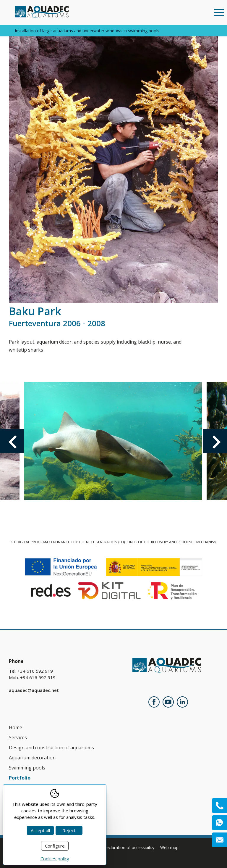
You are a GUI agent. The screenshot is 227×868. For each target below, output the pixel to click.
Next (215, 441)
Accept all (40, 830)
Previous (12, 441)
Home (16, 727)
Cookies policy (55, 859)
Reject (69, 830)
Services (18, 737)
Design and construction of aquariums (51, 748)
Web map (169, 847)
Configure (55, 846)
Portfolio (20, 778)
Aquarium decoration (32, 758)
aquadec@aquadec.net (34, 690)
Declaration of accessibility (129, 847)
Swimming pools (27, 768)
